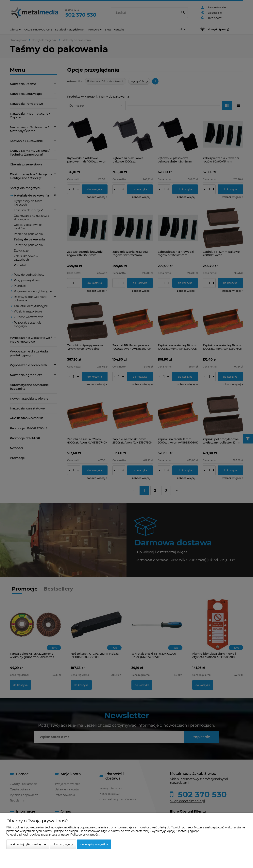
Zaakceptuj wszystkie (94, 844)
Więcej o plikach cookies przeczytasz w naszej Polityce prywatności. (53, 835)
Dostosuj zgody (63, 844)
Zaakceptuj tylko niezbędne (28, 844)
